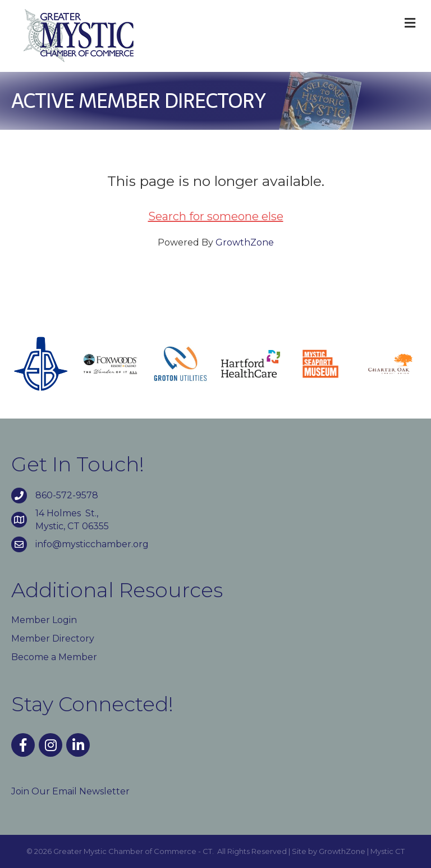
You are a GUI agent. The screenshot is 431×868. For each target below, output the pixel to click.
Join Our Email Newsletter (70, 791)
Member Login (44, 620)
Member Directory (53, 638)
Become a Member (54, 657)
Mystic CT (388, 851)
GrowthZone (245, 242)
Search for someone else (216, 216)
